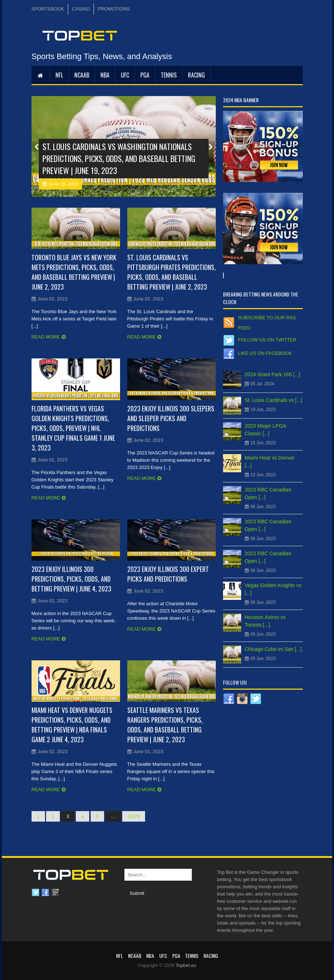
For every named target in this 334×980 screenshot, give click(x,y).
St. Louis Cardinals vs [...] (274, 400)
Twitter (36, 893)
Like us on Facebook (265, 353)
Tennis (169, 75)
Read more (46, 337)
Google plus (55, 893)
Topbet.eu (186, 965)
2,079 (134, 816)
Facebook (45, 893)
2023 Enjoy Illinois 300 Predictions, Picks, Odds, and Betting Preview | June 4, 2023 (71, 579)
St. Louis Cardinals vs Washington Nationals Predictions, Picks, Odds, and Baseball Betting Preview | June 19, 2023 (119, 158)
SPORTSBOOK (48, 9)
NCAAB (82, 75)
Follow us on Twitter (267, 340)
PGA (145, 75)
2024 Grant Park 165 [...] (273, 374)
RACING (196, 75)
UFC (125, 75)
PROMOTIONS (114, 9)
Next (210, 147)
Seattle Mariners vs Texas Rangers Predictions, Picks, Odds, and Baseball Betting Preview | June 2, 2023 (165, 725)
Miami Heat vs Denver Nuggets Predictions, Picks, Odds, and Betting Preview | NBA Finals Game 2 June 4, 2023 (72, 725)
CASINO (81, 9)
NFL (59, 75)
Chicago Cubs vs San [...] (273, 649)
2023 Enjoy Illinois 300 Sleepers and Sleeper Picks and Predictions (171, 418)
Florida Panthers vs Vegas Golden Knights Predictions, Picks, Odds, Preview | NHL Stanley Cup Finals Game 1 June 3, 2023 (73, 428)
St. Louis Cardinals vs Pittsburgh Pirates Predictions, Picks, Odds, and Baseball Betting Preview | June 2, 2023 (172, 272)
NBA (105, 75)
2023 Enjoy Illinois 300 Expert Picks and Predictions (168, 574)
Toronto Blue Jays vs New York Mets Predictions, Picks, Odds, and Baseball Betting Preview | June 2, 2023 (74, 272)
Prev (37, 147)
